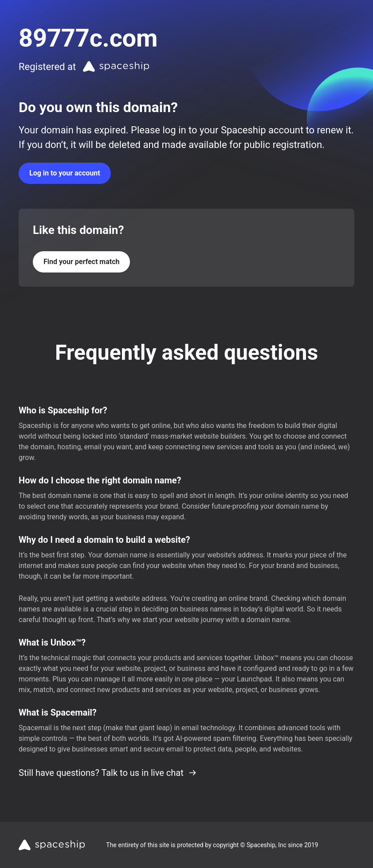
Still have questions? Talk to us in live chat (108, 773)
